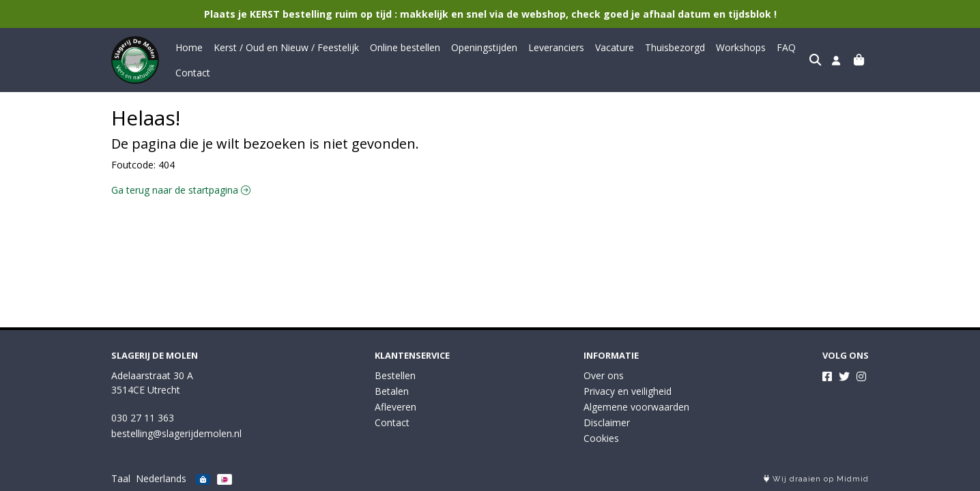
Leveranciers (556, 47)
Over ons (604, 375)
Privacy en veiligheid (628, 391)
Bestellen (395, 375)
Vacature (615, 47)
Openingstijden (484, 47)
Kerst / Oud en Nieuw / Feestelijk (286, 47)
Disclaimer (607, 422)
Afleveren (395, 407)
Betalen (392, 391)
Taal (121, 478)
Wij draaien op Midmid (816, 479)
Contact (193, 73)
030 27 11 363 (143, 418)
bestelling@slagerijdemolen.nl (176, 433)
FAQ (786, 47)
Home (189, 47)
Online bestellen (405, 47)
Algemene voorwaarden (636, 407)
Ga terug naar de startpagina (181, 190)
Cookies (601, 438)
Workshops (741, 47)
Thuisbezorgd (675, 47)
